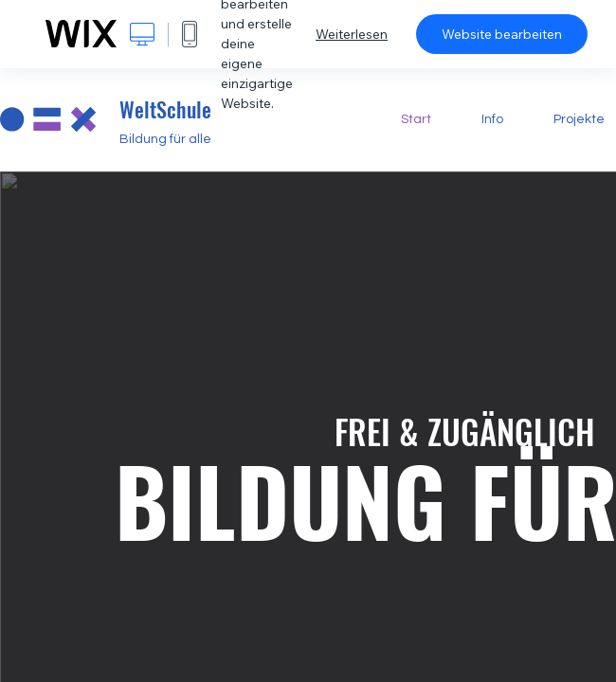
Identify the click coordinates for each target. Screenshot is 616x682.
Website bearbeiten (502, 34)
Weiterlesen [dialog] (352, 34)
